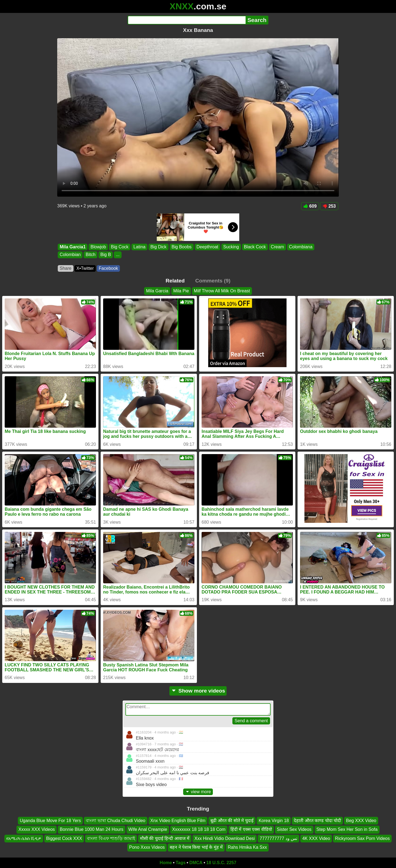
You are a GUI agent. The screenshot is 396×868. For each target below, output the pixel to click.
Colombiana (301, 247)
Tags (181, 863)
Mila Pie (181, 291)
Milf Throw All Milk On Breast (222, 291)
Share (66, 268)
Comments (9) (213, 281)
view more (198, 792)
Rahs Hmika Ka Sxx (247, 847)
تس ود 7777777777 (278, 838)
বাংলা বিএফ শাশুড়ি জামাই (111, 838)
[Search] (187, 20)
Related (175, 281)
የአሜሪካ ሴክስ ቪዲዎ (24, 838)
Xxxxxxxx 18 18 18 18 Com (199, 829)
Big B (106, 255)
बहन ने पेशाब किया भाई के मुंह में (196, 847)
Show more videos (198, 691)
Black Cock (255, 247)
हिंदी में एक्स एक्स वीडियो (251, 829)
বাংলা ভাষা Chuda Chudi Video (116, 821)
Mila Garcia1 (73, 247)
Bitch (90, 255)
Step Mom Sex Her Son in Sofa (347, 829)
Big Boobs (182, 247)
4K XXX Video (316, 838)
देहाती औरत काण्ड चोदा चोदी (317, 821)
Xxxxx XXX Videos (37, 829)
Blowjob (98, 247)
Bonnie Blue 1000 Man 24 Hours (91, 829)
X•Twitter (85, 268)
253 (329, 206)
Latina (139, 247)
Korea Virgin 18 (274, 821)
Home (166, 863)
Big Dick (159, 247)
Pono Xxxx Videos (147, 847)
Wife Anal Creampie (148, 829)
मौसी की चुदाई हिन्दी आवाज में (165, 838)
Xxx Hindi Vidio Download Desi (225, 838)
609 (310, 206)
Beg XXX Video (361, 821)
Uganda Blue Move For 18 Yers (50, 821)
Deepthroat (207, 247)
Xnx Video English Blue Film (178, 821)
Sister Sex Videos (294, 829)
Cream (277, 247)
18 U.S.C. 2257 (221, 863)
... (118, 255)
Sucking (231, 247)
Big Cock (120, 247)
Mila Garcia (157, 291)
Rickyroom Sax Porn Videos (362, 838)
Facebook (108, 268)
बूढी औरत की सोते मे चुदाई (232, 821)
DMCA (196, 863)
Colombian (70, 255)
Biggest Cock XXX (64, 838)
